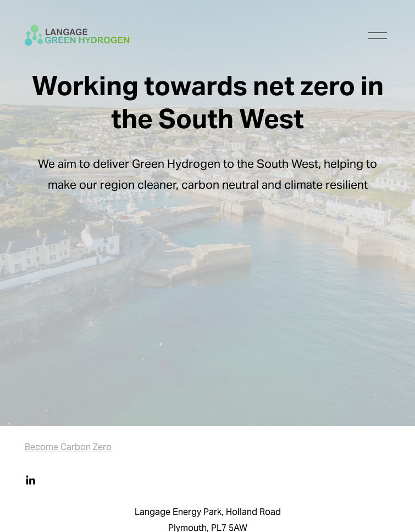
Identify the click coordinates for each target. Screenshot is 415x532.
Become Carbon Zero (68, 448)
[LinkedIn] (30, 480)
